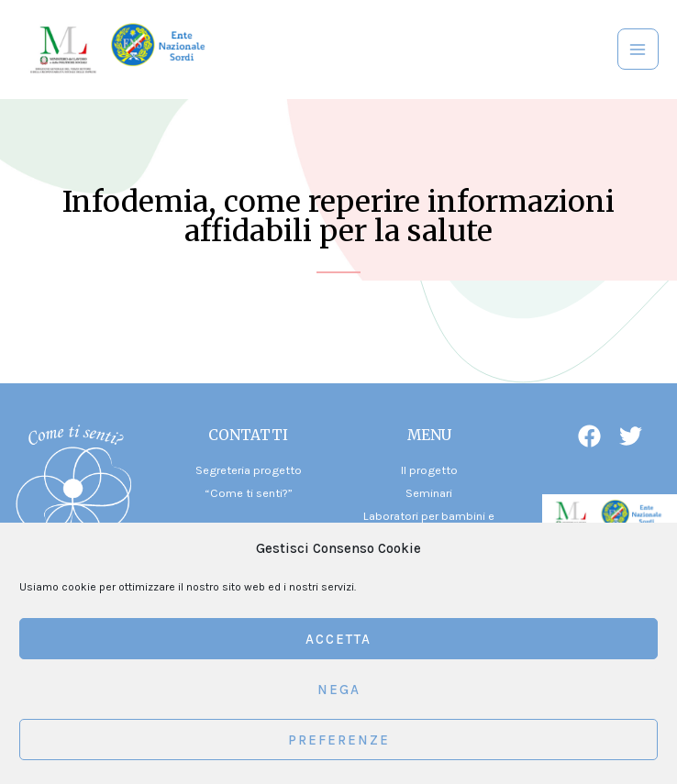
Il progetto (429, 470)
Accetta (338, 639)
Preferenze (339, 740)
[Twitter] (631, 436)
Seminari (429, 493)
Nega (339, 690)
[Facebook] (589, 436)
